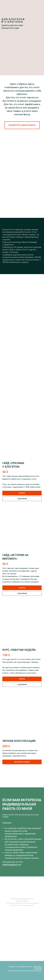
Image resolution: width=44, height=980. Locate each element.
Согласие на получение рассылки (22, 905)
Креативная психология (38, 968)
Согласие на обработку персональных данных (22, 903)
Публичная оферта (22, 901)
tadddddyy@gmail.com (12, 865)
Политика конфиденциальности (22, 899)
